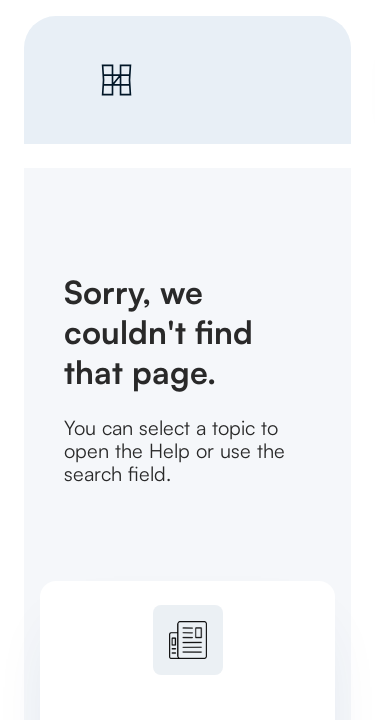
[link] (192, 80)
